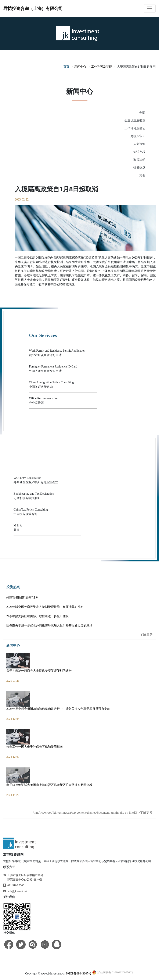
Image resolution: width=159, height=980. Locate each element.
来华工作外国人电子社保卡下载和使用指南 (35, 747)
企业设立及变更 (135, 120)
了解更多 (146, 634)
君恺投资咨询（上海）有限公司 (33, 8)
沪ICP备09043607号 (79, 974)
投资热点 (139, 168)
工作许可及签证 (102, 67)
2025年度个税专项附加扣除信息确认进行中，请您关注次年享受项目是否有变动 (58, 709)
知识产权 (139, 152)
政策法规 (139, 160)
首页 (66, 67)
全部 (142, 113)
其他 (142, 175)
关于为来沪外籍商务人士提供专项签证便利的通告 (39, 671)
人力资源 (139, 144)
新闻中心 (80, 67)
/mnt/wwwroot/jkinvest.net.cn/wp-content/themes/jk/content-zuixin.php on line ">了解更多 (93, 813)
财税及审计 (138, 136)
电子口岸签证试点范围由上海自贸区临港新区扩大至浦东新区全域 (49, 785)
